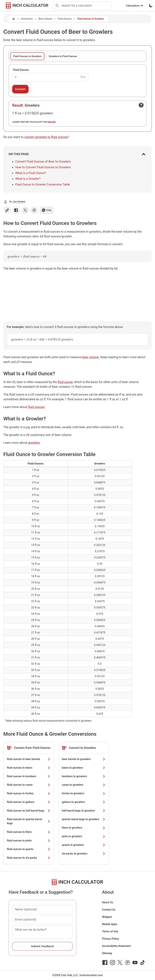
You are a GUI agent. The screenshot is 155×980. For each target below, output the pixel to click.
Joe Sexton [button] (19, 202)
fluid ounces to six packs (29, 858)
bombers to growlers (84, 776)
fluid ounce (65, 382)
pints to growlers (84, 836)
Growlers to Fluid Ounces (63, 56)
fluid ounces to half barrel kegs (29, 811)
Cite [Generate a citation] (47, 210)
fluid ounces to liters (29, 832)
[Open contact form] (141, 105)
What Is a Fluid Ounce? (31, 173)
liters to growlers (84, 828)
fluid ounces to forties (29, 793)
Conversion (27, 19)
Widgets (107, 917)
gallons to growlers (84, 802)
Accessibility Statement (116, 946)
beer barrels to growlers (84, 759)
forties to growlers (84, 793)
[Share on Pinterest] (34, 210)
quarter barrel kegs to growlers (84, 819)
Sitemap (107, 953)
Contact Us (109, 910)
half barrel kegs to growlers (84, 811)
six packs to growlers (84, 854)
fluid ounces (36, 407)
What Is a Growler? (28, 179)
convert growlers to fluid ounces (46, 137)
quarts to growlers (84, 845)
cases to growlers (84, 785)
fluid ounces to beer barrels (29, 759)
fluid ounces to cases (29, 785)
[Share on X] (25, 210)
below (52, 122)
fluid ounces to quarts (29, 849)
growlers (34, 443)
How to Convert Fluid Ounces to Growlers (43, 167)
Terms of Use (110, 931)
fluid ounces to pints (29, 841)
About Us (108, 902)
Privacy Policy (110, 939)
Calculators (135, 6)
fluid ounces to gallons (29, 802)
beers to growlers (84, 768)
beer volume (90, 357)
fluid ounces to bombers (29, 776)
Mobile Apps (110, 924)
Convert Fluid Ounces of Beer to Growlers (43, 161)
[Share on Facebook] (16, 210)
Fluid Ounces (65, 19)
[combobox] (87, 6)
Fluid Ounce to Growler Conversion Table (43, 184)
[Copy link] (7, 210)
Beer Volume (45, 19)
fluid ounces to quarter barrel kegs (29, 821)
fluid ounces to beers (29, 768)
